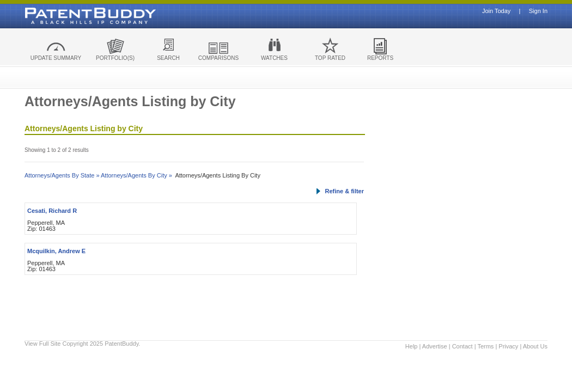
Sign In (538, 11)
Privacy (508, 346)
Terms (485, 346)
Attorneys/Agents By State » (62, 175)
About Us (535, 346)
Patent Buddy (65, 16)
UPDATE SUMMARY (56, 58)
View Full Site (42, 344)
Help (412, 346)
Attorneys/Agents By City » (136, 175)
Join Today (496, 11)
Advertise (435, 346)
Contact (463, 346)
